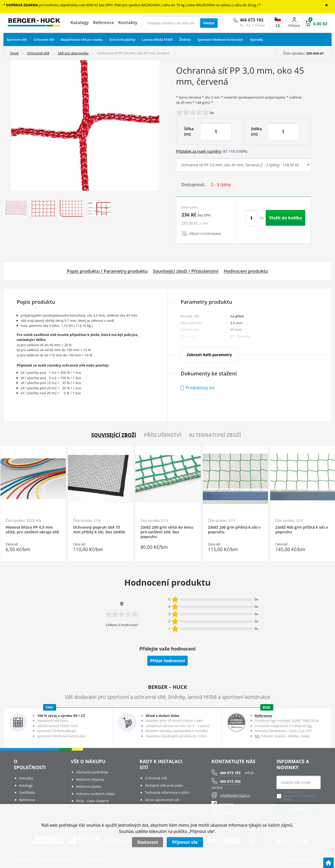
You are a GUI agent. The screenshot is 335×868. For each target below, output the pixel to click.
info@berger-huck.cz (235, 795)
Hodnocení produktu (246, 271)
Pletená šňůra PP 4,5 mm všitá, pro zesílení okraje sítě (32, 530)
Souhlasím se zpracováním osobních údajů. (299, 796)
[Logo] (34, 23)
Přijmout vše (185, 842)
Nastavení (148, 842)
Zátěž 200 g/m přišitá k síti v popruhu (234, 530)
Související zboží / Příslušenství (186, 271)
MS (257, 736)
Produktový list (200, 388)
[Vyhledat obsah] (209, 23)
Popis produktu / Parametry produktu (107, 271)
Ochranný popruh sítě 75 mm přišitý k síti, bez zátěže (99, 530)
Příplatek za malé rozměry (199, 151)
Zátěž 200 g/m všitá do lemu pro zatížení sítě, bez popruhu (167, 532)
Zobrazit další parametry (209, 355)
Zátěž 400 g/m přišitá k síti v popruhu (302, 530)
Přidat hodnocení (168, 661)
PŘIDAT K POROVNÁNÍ (205, 234)
